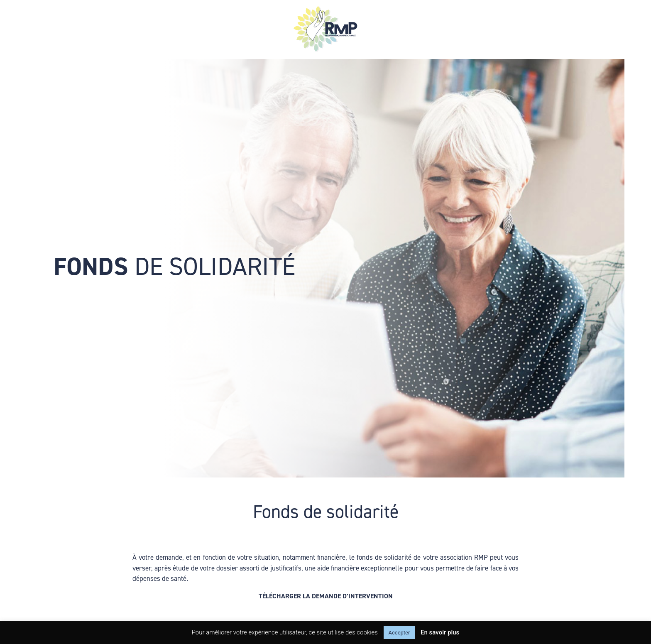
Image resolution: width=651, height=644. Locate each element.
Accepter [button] (399, 633)
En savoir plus (440, 632)
